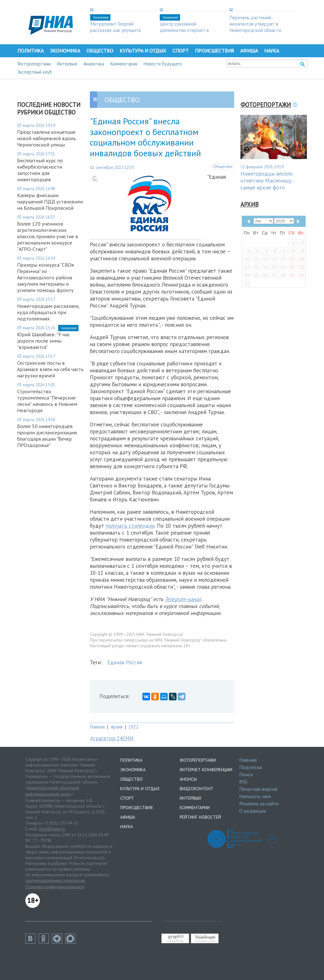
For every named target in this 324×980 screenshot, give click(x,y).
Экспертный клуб (35, 72)
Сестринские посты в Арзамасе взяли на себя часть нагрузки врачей (50, 369)
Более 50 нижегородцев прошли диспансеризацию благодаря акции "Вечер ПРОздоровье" (47, 436)
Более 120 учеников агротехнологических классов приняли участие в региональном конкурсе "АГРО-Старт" (48, 236)
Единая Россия (125, 662)
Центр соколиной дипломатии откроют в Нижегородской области (186, 30)
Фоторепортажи (34, 64)
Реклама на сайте (259, 803)
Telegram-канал (183, 599)
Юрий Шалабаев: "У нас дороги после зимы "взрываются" (44, 341)
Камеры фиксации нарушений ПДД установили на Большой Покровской (50, 202)
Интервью (67, 64)
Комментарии (124, 64)
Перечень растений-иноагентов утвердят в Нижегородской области (255, 24)
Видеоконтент (196, 789)
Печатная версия (258, 789)
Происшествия (214, 51)
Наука (272, 51)
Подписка (250, 767)
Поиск (246, 774)
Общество (100, 51)
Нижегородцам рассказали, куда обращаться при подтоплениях (48, 312)
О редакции (253, 811)
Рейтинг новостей (200, 817)
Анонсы (188, 779)
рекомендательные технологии (55, 880)
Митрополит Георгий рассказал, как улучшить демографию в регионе (116, 30)
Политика (31, 51)
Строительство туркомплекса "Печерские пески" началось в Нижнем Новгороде (47, 401)
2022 (134, 727)
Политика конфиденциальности (55, 887)
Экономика (65, 51)
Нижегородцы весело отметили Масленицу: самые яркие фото (267, 181)
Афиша (249, 51)
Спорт (181, 51)
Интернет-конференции (206, 770)
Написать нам (255, 796)
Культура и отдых (143, 51)
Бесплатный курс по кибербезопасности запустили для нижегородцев (40, 170)
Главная (97, 727)
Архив (117, 727)
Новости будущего (163, 64)
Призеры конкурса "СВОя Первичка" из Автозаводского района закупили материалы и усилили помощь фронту (45, 277)
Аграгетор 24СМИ (112, 738)
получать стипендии (130, 526)
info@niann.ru (52, 829)
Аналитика (94, 64)
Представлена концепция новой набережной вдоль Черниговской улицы (47, 138)
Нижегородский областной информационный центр (52, 791)
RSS (243, 782)
